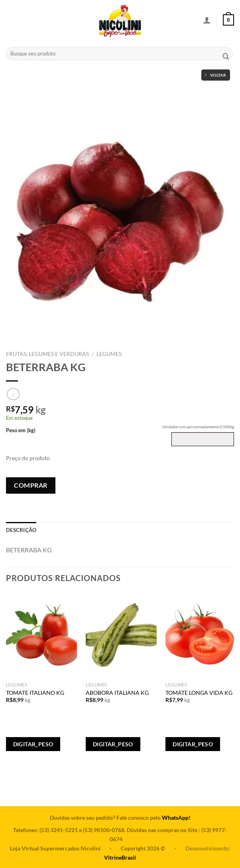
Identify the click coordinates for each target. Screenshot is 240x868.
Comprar (30, 485)
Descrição (21, 530)
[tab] (21, 530)
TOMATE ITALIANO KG (35, 693)
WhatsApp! (176, 818)
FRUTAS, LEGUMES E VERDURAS (47, 354)
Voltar (215, 75)
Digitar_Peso (33, 744)
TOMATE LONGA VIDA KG (199, 693)
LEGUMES (109, 354)
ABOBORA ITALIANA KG (117, 693)
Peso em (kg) (21, 430)
